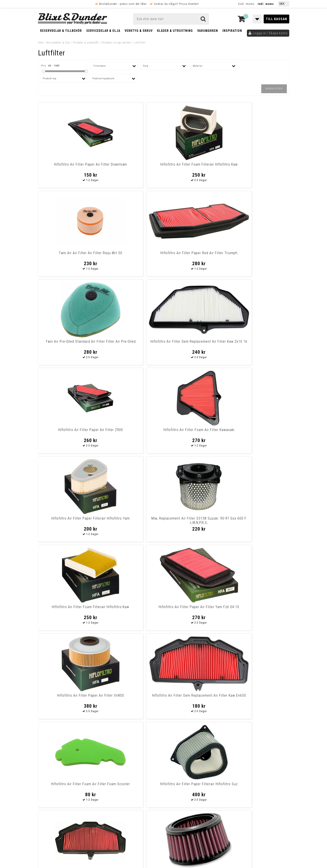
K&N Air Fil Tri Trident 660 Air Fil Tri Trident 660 (259, 520)
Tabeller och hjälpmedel (64, 757)
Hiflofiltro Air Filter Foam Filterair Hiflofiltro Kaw (132, 166)
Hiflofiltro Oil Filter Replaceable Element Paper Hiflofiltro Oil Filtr (68, 698)
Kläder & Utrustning (175, 31)
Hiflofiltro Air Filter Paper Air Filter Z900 (195, 255)
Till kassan (276, 19)
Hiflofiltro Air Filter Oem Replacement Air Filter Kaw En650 (132, 432)
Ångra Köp (46, 822)
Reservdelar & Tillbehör (61, 31)
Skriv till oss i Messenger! (220, 757)
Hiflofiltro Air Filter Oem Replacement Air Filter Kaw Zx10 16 (132, 257)
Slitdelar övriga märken (116, 43)
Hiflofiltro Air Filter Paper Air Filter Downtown (68, 166)
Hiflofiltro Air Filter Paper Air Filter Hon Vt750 (195, 609)
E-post (141, 761)
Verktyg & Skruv (139, 31)
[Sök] (171, 19)
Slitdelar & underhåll (86, 43)
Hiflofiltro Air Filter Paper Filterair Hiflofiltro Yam (68, 344)
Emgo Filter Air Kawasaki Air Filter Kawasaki (68, 520)
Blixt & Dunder (261, 761)
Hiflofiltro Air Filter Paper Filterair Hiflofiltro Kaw (259, 698)
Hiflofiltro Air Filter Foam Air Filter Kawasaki (259, 255)
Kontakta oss (260, 767)
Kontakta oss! (115, 755)
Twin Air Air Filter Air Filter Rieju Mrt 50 (195, 166)
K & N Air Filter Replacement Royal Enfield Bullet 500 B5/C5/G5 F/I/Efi (132, 523)
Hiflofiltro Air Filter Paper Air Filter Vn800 (68, 432)
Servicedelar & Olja (103, 31)
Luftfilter (140, 43)
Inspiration (232, 31)
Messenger (164, 761)
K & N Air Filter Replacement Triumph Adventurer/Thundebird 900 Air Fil (195, 523)
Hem (41, 43)
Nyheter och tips (64, 768)
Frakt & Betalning (51, 806)
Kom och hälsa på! (116, 783)
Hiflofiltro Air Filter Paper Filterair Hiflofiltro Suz (259, 432)
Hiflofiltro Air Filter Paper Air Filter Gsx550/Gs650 (132, 609)
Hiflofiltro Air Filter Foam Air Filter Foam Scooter (195, 432)
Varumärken (208, 31)
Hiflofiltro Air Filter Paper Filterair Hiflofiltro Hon (259, 609)
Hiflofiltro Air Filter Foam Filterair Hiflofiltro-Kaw (195, 344)
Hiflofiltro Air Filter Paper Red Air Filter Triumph (259, 166)
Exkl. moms (246, 4)
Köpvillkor (46, 811)
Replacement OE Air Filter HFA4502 (68, 609)
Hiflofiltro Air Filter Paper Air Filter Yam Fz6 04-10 (259, 344)
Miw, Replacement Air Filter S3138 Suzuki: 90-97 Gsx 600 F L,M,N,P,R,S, (132, 346)
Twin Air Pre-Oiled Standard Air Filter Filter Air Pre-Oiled (68, 255)
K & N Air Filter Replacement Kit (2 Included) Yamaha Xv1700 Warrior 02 (132, 700)
